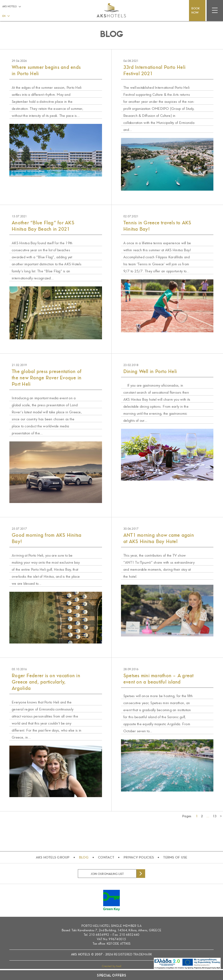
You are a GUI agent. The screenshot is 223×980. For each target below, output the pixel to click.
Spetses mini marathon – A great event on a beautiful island (159, 679)
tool (119, 966)
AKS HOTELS (9, 6)
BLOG (84, 857)
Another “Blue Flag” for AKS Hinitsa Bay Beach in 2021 (43, 226)
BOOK (197, 11)
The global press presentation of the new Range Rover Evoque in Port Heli (47, 378)
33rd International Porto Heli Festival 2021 (154, 70)
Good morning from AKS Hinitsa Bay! (47, 538)
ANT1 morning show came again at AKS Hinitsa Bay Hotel (159, 538)
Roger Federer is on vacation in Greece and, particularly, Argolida (46, 682)
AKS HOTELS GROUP (53, 857)
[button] (6, 16)
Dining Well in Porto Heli (150, 371)
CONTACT (106, 857)
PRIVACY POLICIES (139, 857)
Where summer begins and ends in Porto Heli (46, 70)
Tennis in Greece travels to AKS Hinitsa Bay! (157, 226)
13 (215, 816)
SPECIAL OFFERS (111, 975)
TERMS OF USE (175, 857)
